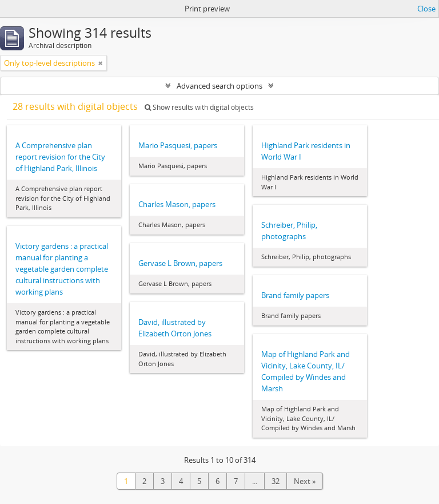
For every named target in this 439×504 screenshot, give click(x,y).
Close (426, 9)
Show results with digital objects (199, 107)
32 (276, 481)
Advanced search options (219, 86)
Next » (305, 481)
